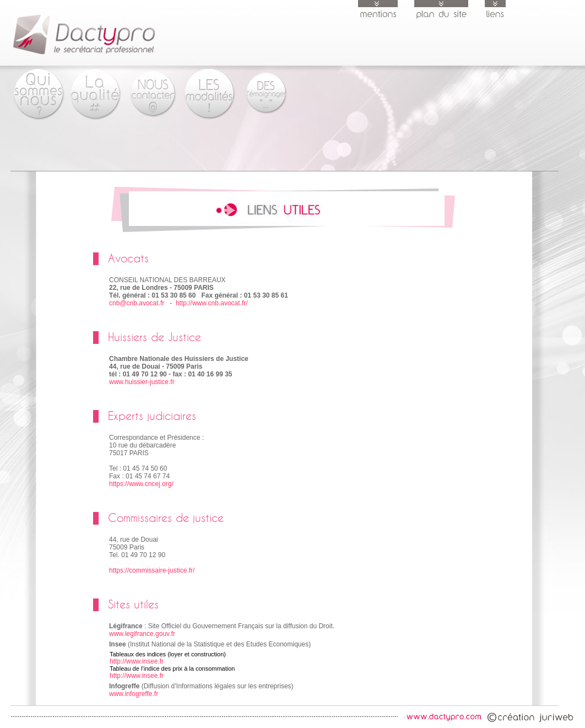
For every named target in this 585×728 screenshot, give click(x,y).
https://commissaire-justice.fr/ (152, 570)
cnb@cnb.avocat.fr (137, 303)
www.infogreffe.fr (134, 694)
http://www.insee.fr (137, 661)
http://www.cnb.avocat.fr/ (212, 303)
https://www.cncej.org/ (141, 484)
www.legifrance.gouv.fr (142, 634)
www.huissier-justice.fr (142, 382)
